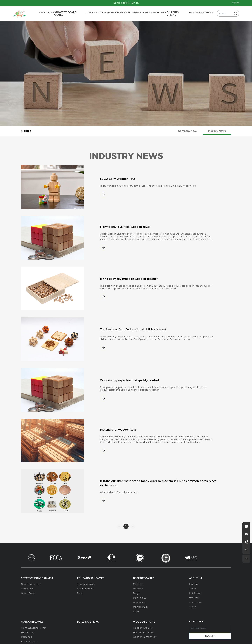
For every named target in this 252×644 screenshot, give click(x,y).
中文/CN (236, 3)
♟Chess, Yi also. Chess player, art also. (119, 492)
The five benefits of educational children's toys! (133, 330)
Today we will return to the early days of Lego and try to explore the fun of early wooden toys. (148, 186)
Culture (192, 588)
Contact (192, 607)
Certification (195, 593)
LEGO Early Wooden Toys (118, 179)
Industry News (217, 131)
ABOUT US (195, 578)
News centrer (195, 602)
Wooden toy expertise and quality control (129, 380)
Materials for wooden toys (118, 430)
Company (193, 584)
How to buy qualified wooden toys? (125, 227)
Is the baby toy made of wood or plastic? (129, 279)
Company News (188, 131)
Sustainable (194, 598)
